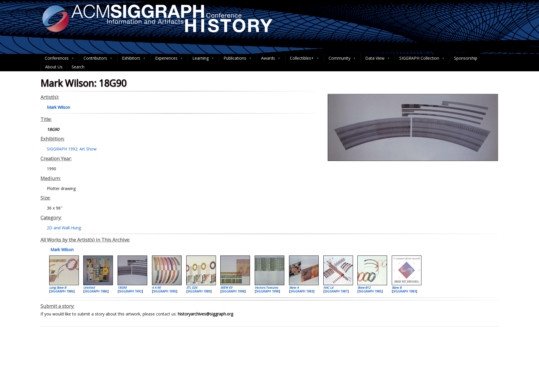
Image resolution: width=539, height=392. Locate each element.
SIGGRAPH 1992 (130, 291)
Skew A (294, 288)
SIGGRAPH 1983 (302, 291)
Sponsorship (466, 58)
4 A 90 (156, 288)
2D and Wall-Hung (64, 228)
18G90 (122, 288)
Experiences (169, 58)
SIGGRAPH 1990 (165, 291)
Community (342, 58)
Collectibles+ (305, 58)
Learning (203, 58)
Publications (238, 58)
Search (78, 67)
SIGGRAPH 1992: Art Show (72, 149)
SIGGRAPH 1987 (336, 291)
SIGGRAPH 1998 (233, 291)
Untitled (89, 288)
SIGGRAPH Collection (422, 58)
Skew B (397, 288)
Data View (378, 58)
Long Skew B (58, 288)
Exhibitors (134, 58)
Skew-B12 (364, 288)
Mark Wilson (61, 250)
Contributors (98, 58)
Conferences (60, 58)
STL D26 (192, 288)
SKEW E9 (226, 288)
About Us (54, 67)
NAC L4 (328, 288)
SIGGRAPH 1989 (199, 291)
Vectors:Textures (266, 288)
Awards (271, 58)
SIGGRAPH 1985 (370, 291)
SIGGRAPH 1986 (62, 291)
